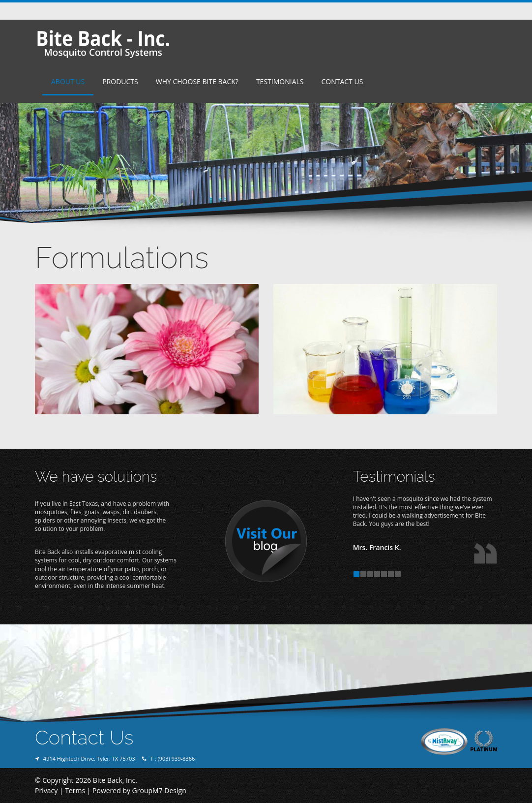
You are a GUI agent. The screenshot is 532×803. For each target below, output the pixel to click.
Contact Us (342, 81)
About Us (68, 81)
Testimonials (280, 81)
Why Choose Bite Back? (197, 81)
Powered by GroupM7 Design (139, 790)
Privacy (46, 790)
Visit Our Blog (266, 542)
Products (120, 81)
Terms (75, 790)
